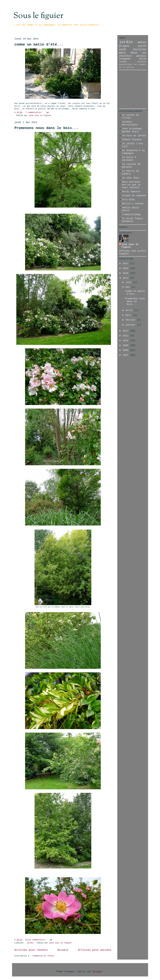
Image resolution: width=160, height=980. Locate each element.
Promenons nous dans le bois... (46, 128)
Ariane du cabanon (134, 196)
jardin (30, 943)
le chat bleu (131, 178)
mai (128, 287)
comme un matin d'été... (39, 45)
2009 (126, 345)
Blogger (98, 972)
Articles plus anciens (95, 950)
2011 (126, 336)
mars (129, 315)
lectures (139, 49)
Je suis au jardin (134, 136)
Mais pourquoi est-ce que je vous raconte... (133, 185)
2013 (126, 331)
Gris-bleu (128, 200)
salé (123, 49)
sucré (142, 46)
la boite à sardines (129, 159)
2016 (126, 268)
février (131, 320)
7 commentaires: (34, 112)
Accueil (63, 950)
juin (129, 282)
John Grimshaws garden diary (132, 130)
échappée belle (133, 59)
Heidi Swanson (131, 192)
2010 (126, 341)
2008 (126, 350)
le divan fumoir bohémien (133, 220)
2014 (126, 278)
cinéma (123, 62)
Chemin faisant (132, 140)
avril (130, 310)
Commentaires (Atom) (43, 956)
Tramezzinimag (131, 214)
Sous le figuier (38, 16)
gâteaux (141, 56)
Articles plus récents (31, 950)
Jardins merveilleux (130, 123)
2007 (126, 355)
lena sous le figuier (130, 246)
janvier (131, 325)
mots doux (128, 53)
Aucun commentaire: (36, 940)
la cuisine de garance (131, 166)
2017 (126, 264)
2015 (126, 273)
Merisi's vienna (133, 204)
